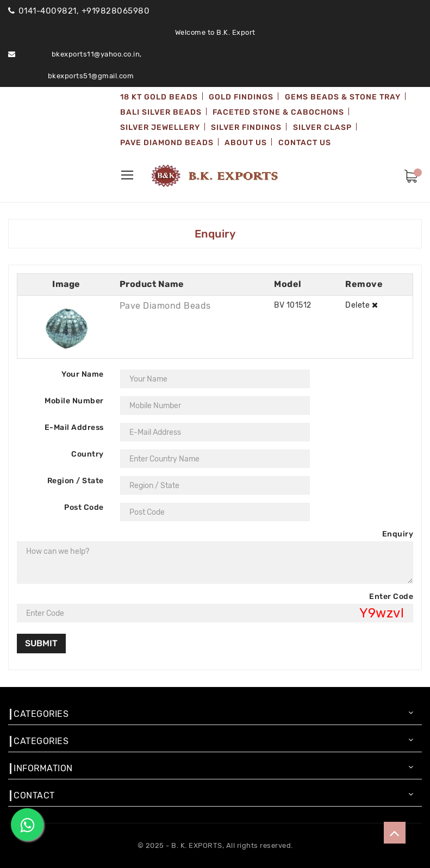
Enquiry (398, 534)
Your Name (83, 374)
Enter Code (391, 597)
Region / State (76, 481)
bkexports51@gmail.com (91, 76)
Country (88, 454)
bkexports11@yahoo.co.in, (97, 54)
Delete (362, 305)
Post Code (84, 507)
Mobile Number (74, 401)
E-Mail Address (74, 427)
